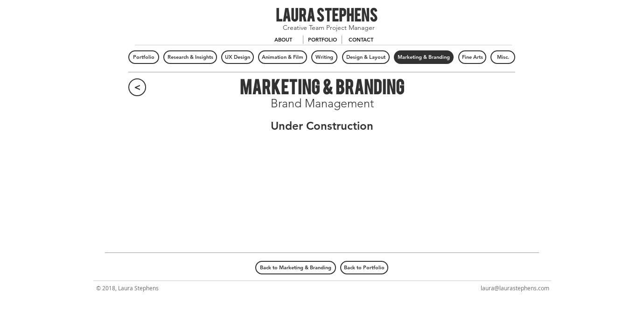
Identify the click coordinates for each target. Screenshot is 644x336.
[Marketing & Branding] (424, 57)
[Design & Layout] (366, 57)
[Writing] (324, 57)
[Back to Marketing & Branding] (296, 268)
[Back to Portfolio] (364, 268)
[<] (137, 87)
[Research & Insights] (190, 57)
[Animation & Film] (283, 57)
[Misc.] (503, 57)
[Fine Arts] (472, 57)
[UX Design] (238, 57)
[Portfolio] (144, 57)
